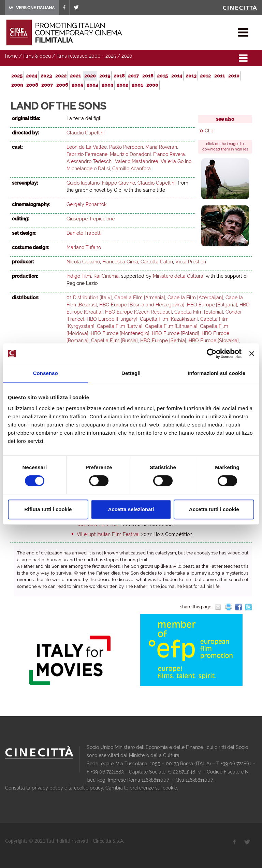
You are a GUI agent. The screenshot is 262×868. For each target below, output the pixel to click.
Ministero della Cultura (178, 276)
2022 (61, 76)
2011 (220, 76)
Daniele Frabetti (84, 233)
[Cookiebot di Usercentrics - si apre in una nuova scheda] (212, 353)
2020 (127, 56)
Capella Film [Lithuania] (171, 326)
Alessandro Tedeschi (90, 161)
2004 (92, 85)
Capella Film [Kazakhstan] (169, 319)
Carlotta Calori (157, 262)
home (11, 56)
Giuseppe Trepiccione (91, 219)
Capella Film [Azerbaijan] (195, 298)
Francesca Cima (120, 262)
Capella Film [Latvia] (120, 326)
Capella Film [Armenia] (140, 298)
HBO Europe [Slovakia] (214, 341)
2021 (75, 76)
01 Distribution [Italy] (89, 298)
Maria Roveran (161, 147)
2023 (46, 76)
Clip (209, 131)
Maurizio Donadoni (130, 154)
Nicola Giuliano (83, 262)
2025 (17, 76)
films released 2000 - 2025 (86, 56)
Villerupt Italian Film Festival (108, 534)
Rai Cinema (106, 276)
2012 (205, 76)
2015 (162, 76)
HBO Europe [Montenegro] (120, 333)
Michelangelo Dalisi (88, 169)
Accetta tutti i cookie (214, 509)
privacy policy (47, 788)
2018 (119, 76)
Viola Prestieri (191, 262)
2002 (122, 85)
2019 (105, 76)
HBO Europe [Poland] (176, 333)
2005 (77, 85)
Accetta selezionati (131, 509)
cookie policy (89, 788)
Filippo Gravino (119, 183)
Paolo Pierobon (126, 147)
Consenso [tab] (46, 373)
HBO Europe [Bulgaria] (212, 305)
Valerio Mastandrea (137, 161)
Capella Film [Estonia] (199, 312)
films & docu (37, 56)
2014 (177, 76)
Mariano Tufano (84, 247)
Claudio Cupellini (85, 133)
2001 (137, 85)
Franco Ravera (169, 154)
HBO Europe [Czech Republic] (139, 312)
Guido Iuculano (83, 183)
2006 (62, 85)
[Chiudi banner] (252, 353)
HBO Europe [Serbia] (163, 341)
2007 (47, 85)
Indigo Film (79, 276)
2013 (191, 76)
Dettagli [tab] (131, 373)
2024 (32, 76)
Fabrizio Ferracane (87, 154)
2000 (152, 85)
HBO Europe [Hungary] (112, 319)
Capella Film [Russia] (114, 341)
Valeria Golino (176, 161)
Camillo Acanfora (132, 169)
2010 (234, 76)
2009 (17, 85)
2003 (107, 85)
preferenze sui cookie (153, 788)
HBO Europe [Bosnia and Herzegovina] (142, 305)
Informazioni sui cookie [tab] (216, 373)
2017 (133, 76)
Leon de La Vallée (87, 147)
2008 (32, 85)
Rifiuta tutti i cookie (48, 509)
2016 (148, 76)
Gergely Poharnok (86, 204)
